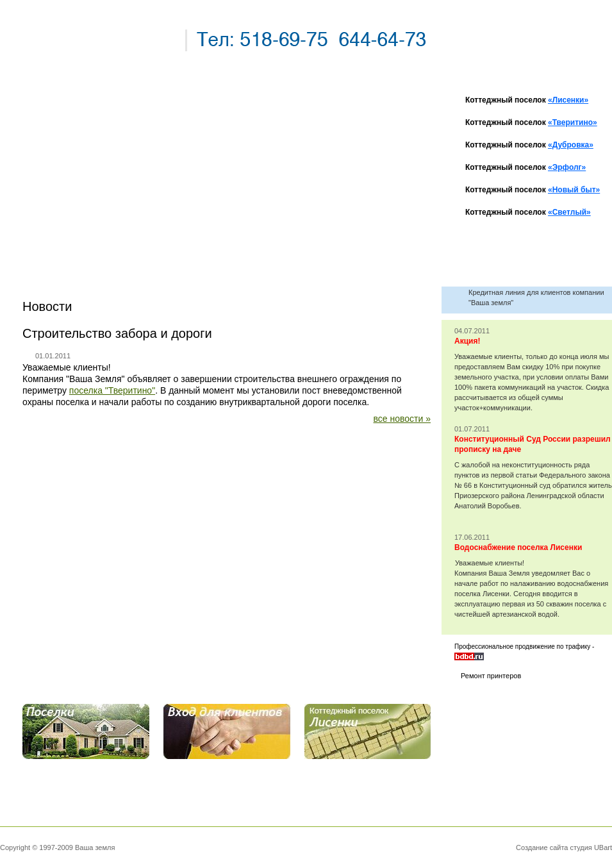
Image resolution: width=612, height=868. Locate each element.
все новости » (402, 419)
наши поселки (79, 157)
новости (62, 136)
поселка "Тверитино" (112, 390)
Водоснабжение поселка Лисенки (518, 547)
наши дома (69, 179)
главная (60, 114)
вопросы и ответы (93, 201)
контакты (65, 223)
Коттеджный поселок (527, 100)
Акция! (467, 341)
